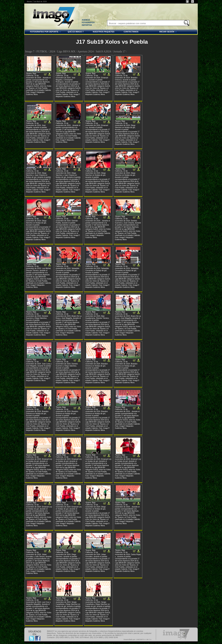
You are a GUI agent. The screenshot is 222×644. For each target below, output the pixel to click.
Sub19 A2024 (103, 51)
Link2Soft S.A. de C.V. (144, 639)
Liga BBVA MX (66, 51)
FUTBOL (42, 51)
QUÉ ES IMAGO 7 (76, 32)
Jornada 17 (119, 51)
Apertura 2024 (86, 51)
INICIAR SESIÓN (158, 32)
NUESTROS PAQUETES (104, 32)
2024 (52, 51)
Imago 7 (30, 51)
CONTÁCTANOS (131, 32)
